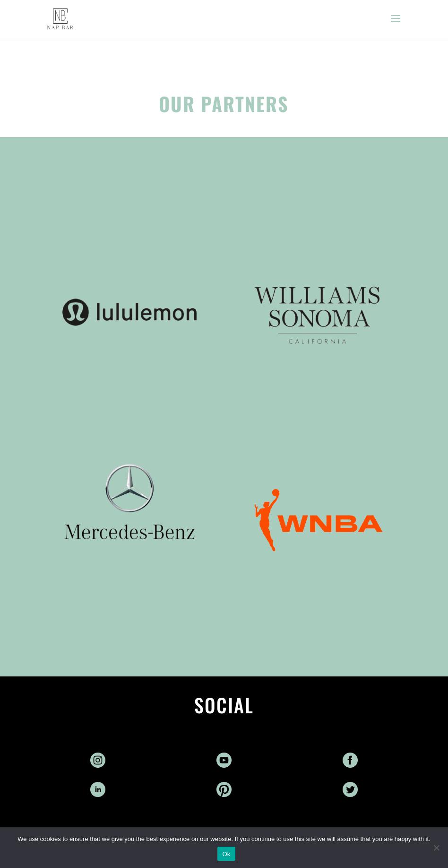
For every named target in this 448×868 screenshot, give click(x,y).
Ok (226, 854)
